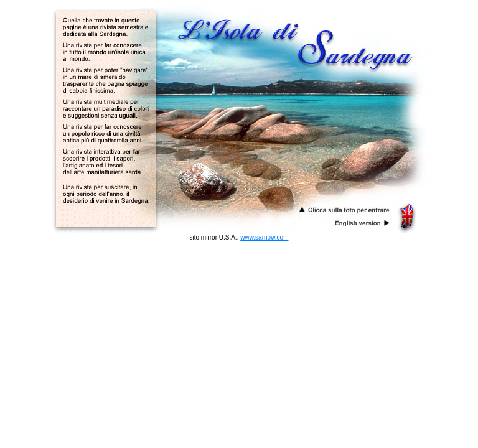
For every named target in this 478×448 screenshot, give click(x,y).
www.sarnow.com (264, 237)
